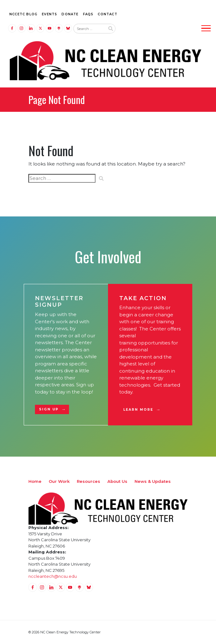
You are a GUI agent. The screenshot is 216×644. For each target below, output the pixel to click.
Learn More (138, 410)
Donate (70, 14)
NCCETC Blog (23, 14)
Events (49, 14)
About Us (117, 481)
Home (35, 481)
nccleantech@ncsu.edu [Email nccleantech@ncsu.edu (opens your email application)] (53, 576)
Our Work (59, 481)
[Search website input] (89, 29)
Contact (107, 14)
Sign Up (49, 409)
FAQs (88, 14)
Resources (88, 481)
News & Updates (153, 481)
